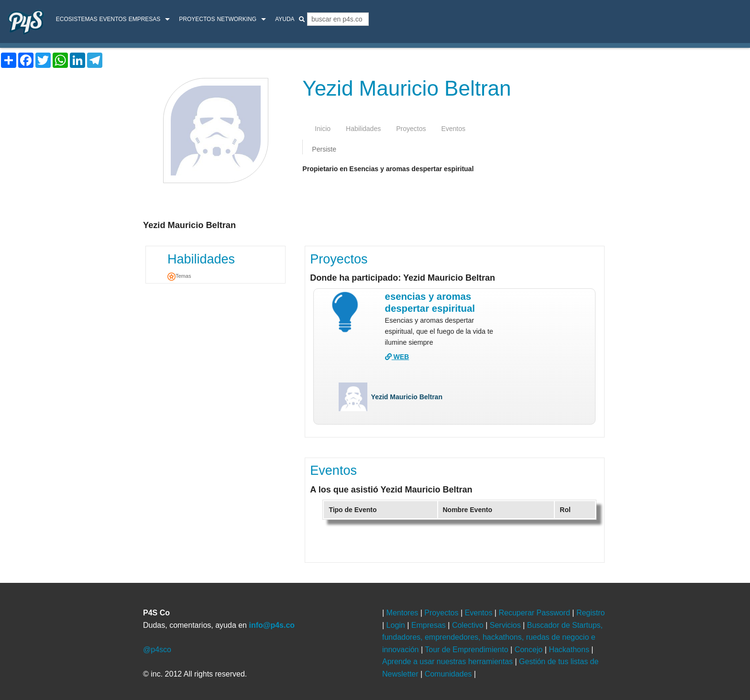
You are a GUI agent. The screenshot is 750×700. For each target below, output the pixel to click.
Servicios (506, 625)
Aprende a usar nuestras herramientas (448, 662)
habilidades (363, 129)
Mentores (403, 613)
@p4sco (157, 650)
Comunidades (449, 674)
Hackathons (570, 650)
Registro (591, 613)
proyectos (411, 129)
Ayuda (285, 19)
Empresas (145, 19)
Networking (237, 19)
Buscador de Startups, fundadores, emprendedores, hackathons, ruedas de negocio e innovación (492, 637)
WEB (397, 357)
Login (397, 625)
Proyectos (197, 19)
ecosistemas (77, 19)
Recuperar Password (535, 613)
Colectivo (469, 625)
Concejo (530, 650)
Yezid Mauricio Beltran (407, 397)
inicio (323, 129)
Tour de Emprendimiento (468, 650)
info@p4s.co (272, 625)
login (729, 20)
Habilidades (201, 259)
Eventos (113, 19)
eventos (453, 129)
